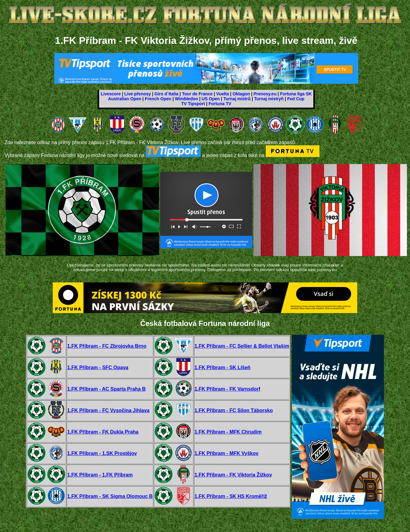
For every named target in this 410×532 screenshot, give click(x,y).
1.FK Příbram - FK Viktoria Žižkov (233, 475)
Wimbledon (186, 99)
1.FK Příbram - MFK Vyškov (226, 453)
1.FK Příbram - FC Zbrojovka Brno (107, 346)
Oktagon (241, 94)
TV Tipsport (193, 104)
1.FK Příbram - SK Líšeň (222, 367)
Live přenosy (137, 94)
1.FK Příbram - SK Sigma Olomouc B (110, 496)
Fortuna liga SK (296, 94)
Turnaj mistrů (237, 99)
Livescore (111, 94)
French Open (158, 99)
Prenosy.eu (265, 94)
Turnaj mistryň (269, 99)
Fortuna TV (220, 104)
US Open (211, 99)
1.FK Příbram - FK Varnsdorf (227, 389)
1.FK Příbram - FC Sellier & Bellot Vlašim (242, 346)
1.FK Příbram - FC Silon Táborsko (234, 410)
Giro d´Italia (166, 94)
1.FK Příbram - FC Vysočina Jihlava (108, 410)
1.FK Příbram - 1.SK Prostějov (102, 453)
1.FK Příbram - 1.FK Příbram (100, 475)
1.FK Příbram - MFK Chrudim (228, 432)
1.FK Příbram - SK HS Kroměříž (231, 496)
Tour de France (197, 94)
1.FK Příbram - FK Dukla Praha (103, 432)
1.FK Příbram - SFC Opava (98, 367)
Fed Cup (296, 99)
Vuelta (223, 94)
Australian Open (125, 99)
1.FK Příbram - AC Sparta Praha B (106, 389)
